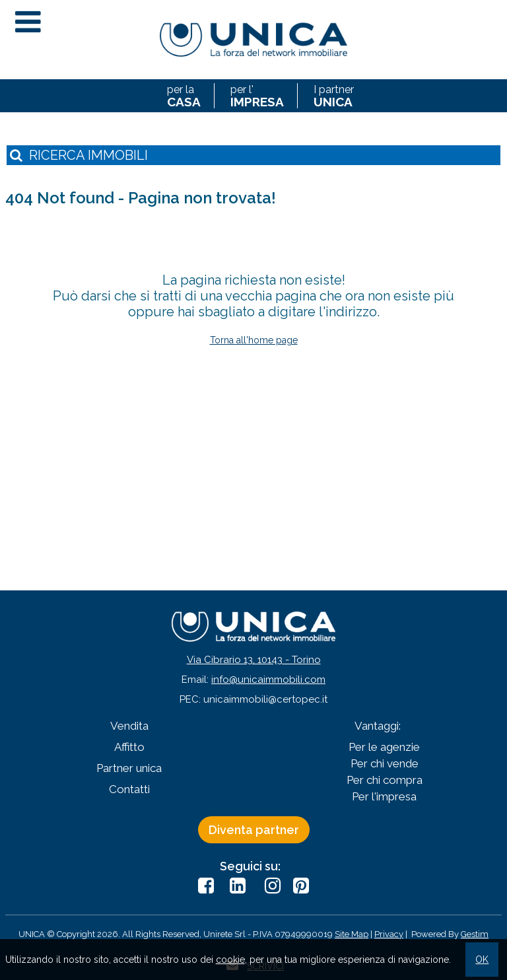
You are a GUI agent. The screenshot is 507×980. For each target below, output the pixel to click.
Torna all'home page (254, 340)
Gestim (475, 934)
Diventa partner (254, 830)
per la (184, 96)
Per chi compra (385, 780)
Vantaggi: (378, 726)
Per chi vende (385, 763)
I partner (334, 96)
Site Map (352, 934)
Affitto (129, 747)
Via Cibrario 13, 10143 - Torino (254, 660)
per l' (257, 96)
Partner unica (129, 768)
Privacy (389, 934)
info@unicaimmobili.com (268, 680)
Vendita (129, 726)
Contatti (129, 789)
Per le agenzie (384, 747)
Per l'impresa (384, 796)
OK (482, 960)
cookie (230, 960)
